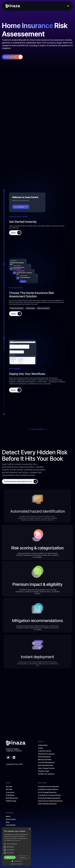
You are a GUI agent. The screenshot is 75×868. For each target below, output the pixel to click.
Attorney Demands (45, 760)
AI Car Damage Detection (47, 792)
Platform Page (11, 801)
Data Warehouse (12, 798)
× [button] (30, 829)
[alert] (17, 847)
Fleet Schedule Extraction (47, 804)
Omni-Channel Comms (46, 768)
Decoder (9, 787)
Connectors (10, 792)
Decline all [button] (23, 857)
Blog (8, 822)
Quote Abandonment (46, 765)
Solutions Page (43, 771)
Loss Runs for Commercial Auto (49, 795)
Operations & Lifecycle (46, 754)
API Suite (9, 789)
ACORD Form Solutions (46, 774)
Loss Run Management (46, 762)
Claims (40, 748)
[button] (68, 6)
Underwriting (43, 745)
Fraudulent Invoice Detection (48, 787)
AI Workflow (10, 795)
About (8, 816)
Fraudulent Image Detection (48, 789)
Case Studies (11, 825)
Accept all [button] (10, 857)
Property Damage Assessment (49, 798)
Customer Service (45, 751)
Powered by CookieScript (17, 864)
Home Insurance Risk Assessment (50, 801)
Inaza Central (11, 819)
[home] (12, 6)
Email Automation (44, 757)
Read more (17, 840)
